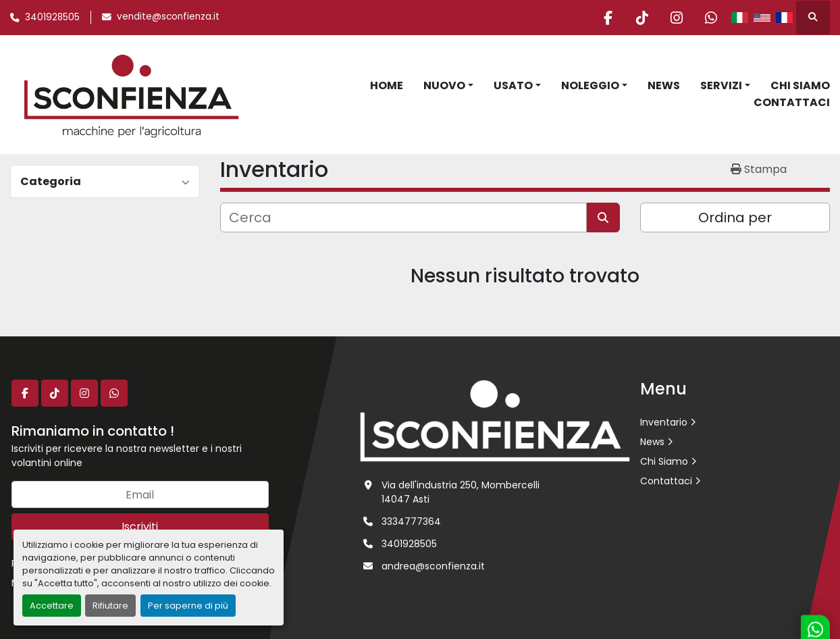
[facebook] (608, 18)
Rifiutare (110, 606)
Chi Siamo (800, 85)
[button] (448, 86)
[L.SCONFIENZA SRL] (495, 420)
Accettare (52, 606)
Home (387, 85)
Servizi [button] (721, 85)
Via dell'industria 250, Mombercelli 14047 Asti (461, 492)
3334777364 (411, 521)
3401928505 (52, 17)
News (664, 85)
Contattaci (792, 102)
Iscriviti (140, 527)
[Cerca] (403, 218)
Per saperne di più (188, 606)
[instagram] (677, 18)
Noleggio (590, 85)
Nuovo (444, 85)
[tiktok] (642, 18)
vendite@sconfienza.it (168, 17)
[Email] (140, 494)
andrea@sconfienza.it (433, 566)
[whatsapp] (711, 18)
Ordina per (735, 218)
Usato (513, 85)
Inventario (664, 422)
